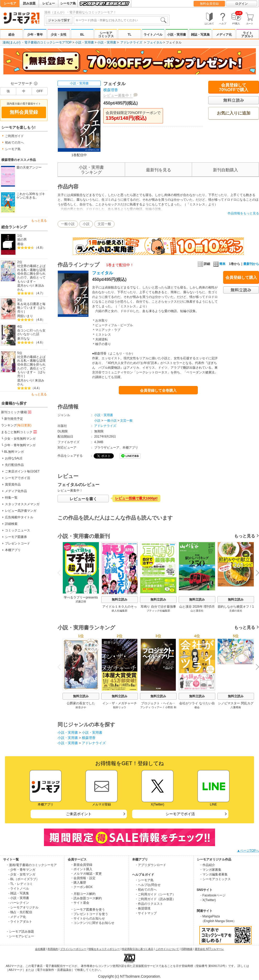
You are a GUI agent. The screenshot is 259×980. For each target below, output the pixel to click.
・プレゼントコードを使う (89, 914)
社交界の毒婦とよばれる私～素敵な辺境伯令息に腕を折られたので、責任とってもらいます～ (31, 274)
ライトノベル (153, 35)
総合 (12, 35)
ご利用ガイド (14, 136)
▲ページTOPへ (248, 851)
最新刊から (251, 264)
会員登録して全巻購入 (158, 390)
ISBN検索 (187, 949)
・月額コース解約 (83, 894)
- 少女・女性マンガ (22, 874)
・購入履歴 (78, 883)
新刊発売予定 (14, 419)
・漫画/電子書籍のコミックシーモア (31, 865)
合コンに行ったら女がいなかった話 (31, 332)
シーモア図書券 (16, 537)
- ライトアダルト (20, 922)
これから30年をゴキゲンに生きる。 (31, 196)
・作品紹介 (207, 865)
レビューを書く (83, 499)
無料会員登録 (209, 4)
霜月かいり (25, 286)
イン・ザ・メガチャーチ (120, 703)
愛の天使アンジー (29, 167)
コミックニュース (18, 530)
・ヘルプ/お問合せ (148, 885)
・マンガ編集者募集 (213, 874)
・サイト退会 (80, 903)
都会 (20, 244)
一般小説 (68, 224)
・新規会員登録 (81, 865)
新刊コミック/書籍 (17, 412)
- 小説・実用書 (19, 898)
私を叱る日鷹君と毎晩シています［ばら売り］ (31, 308)
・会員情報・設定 (83, 878)
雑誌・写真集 (200, 35)
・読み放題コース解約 (86, 898)
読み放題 (29, 3)
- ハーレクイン (19, 903)
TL (130, 35)
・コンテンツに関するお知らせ (92, 923)
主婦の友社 (236, 611)
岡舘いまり (25, 316)
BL (82, 35)
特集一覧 (11, 498)
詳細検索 (11, 524)
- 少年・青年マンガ (22, 870)
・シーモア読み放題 (20, 932)
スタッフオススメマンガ (22, 504)
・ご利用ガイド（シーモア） (155, 894)
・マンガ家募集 (210, 870)
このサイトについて (167, 949)
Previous (61, 573)
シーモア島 (68, 3)
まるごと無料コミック (19, 432)
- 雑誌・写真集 (19, 893)
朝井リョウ (120, 707)
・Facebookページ (213, 895)
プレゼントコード (18, 543)
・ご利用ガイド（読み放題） (155, 899)
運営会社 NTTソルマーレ (209, 949)
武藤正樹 (81, 601)
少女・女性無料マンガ (20, 439)
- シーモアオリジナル (23, 907)
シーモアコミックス (106, 35)
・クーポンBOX (81, 887)
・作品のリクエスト (149, 904)
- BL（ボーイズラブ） (24, 879)
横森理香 (111, 90)
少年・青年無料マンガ (20, 445)
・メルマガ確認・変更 (86, 874)
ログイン (241, 4)
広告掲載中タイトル (19, 517)
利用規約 (53, 949)
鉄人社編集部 (120, 611)
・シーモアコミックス (215, 879)
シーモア (10, 3)
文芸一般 (104, 224)
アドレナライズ (131, 42)
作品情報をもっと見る (243, 213)
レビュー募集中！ (118, 95)
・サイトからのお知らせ (88, 918)
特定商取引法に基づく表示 (138, 949)
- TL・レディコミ (21, 884)
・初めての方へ (146, 890)
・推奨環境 (143, 908)
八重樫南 (236, 707)
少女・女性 (59, 35)
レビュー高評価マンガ (21, 511)
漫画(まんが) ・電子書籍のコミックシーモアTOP (37, 42)
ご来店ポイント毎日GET (22, 471)
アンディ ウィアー (151, 707)
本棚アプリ (13, 550)
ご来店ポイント (79, 814)
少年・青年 (35, 35)
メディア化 (224, 35)
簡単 (219, 264)
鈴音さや (81, 707)
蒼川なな (24, 339)
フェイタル (155, 42)
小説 (86, 224)
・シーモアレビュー (20, 936)
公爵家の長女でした (81, 703)
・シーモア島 (144, 880)
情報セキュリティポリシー (104, 949)
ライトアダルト (247, 35)
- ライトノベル (19, 889)
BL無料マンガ (14, 452)
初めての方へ (14, 143)
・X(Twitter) (208, 900)
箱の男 (22, 239)
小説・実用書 (177, 35)
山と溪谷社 (197, 611)
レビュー (49, 3)
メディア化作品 (16, 491)
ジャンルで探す (59, 20)
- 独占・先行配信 (20, 912)
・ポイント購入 (81, 869)
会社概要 (40, 949)
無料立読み (120, 600)
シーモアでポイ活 (18, 478)
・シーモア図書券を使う (88, 910)
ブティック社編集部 (158, 611)
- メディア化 (17, 917)
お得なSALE (14, 458)
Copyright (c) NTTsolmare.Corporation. (129, 976)
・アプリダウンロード (150, 865)
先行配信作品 (14, 465)
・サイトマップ (146, 913)
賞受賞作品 (13, 484)
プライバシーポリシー (73, 949)
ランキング (16, 425)
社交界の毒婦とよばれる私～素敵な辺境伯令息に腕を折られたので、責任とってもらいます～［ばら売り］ (31, 366)
